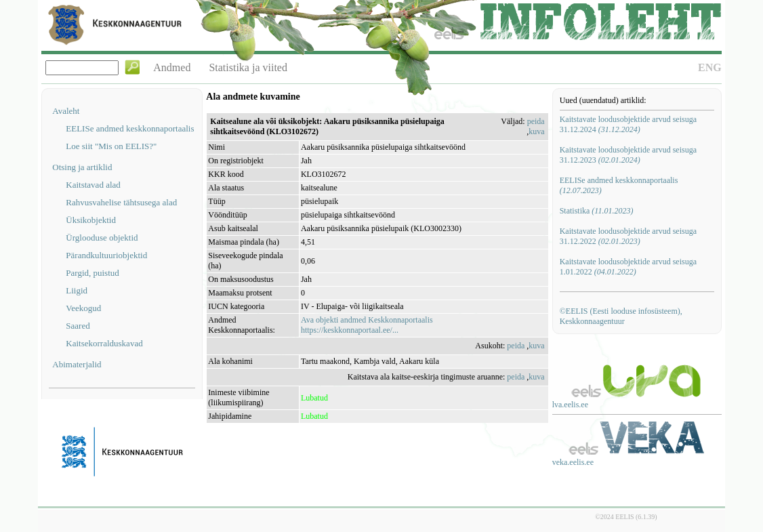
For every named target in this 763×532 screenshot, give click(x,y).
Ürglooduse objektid (102, 238)
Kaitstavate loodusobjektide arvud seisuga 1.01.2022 (628, 267)
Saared (78, 326)
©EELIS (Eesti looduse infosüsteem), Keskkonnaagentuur (621, 316)
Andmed (172, 67)
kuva (536, 131)
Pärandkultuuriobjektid (106, 255)
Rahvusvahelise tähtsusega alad (121, 202)
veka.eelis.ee (573, 462)
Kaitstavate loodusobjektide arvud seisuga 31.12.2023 (628, 155)
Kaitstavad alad (93, 185)
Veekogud (83, 308)
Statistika (597, 211)
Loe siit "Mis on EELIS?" (111, 146)
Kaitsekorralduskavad (104, 343)
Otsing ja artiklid (82, 167)
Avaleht (66, 111)
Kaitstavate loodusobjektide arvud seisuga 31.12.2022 (628, 236)
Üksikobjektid (91, 220)
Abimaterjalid (77, 364)
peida (536, 121)
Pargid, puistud (92, 273)
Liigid (77, 290)
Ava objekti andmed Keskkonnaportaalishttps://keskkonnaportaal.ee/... (367, 325)
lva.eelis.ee (570, 405)
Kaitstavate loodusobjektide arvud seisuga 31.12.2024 (628, 124)
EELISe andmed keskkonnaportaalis (130, 128)
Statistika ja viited (248, 67)
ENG (710, 67)
